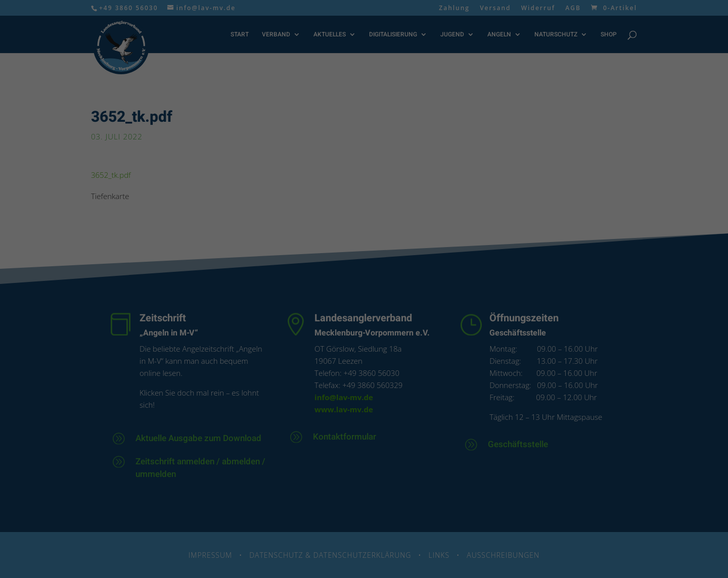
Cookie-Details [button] (322, 291)
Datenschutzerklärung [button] (368, 291)
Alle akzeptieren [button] (364, 196)
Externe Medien (423, 164)
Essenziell (291, 164)
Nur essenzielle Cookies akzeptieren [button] (364, 247)
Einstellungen (431, 135)
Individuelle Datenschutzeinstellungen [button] (364, 272)
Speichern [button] (364, 221)
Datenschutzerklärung (264, 135)
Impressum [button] (409, 291)
